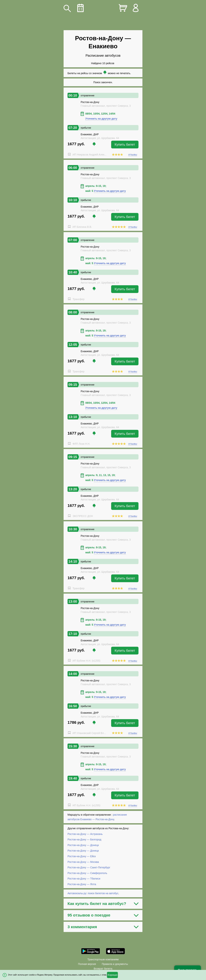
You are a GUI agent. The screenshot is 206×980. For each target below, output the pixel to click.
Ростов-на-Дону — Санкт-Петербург (89, 867)
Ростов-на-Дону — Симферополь (87, 873)
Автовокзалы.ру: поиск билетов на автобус (93, 893)
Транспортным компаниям (103, 959)
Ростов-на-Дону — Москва (83, 862)
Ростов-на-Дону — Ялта (82, 884)
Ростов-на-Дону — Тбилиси (84, 879)
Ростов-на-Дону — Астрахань (85, 834)
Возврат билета (103, 969)
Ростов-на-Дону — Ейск (82, 856)
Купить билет (125, 144)
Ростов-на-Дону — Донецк (83, 845)
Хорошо (112, 975)
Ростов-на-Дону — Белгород (84, 839)
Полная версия (87, 964)
